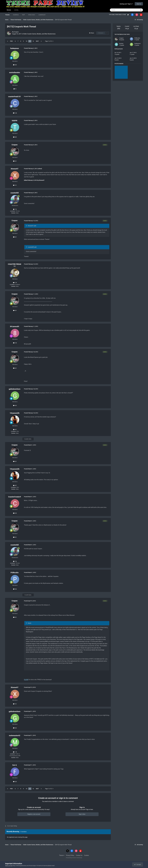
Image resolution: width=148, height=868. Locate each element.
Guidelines (16, 15)
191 (15, 185)
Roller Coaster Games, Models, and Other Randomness (39, 34)
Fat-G (15, 765)
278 (15, 343)
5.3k (15, 113)
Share (92, 33)
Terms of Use (9, 866)
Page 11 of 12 (49, 41)
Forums (7, 15)
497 (15, 430)
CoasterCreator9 (15, 497)
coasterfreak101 (15, 97)
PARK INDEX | (119, 15)
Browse (9, 11)
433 (15, 405)
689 (15, 137)
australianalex (15, 72)
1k (15, 89)
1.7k (15, 752)
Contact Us (79, 855)
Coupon (16, 32)
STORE (124, 15)
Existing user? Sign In (126, 4)
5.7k (15, 283)
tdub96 (14, 121)
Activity (16, 10)
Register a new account (34, 814)
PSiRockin (15, 573)
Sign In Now (82, 814)
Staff (23, 15)
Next (37, 41)
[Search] (120, 10)
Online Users (32, 15)
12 (33, 41)
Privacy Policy (70, 855)
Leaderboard (42, 15)
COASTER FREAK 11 (15, 265)
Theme (62, 855)
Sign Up (139, 4)
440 (15, 65)
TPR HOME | (112, 15)
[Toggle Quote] (27, 226)
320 (15, 782)
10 (27, 41)
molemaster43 (15, 735)
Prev (11, 41)
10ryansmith (15, 413)
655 (15, 513)
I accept (138, 865)
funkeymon (15, 48)
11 (30, 41)
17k (15, 209)
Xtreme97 (15, 169)
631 (15, 161)
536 (15, 589)
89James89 (15, 326)
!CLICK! (26, 680)
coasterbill (15, 193)
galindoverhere (15, 389)
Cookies (86, 855)
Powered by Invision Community (74, 858)
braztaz (121, 44)
